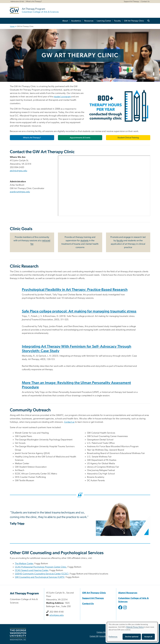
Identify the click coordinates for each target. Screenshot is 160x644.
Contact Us (145, 2)
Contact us (69, 422)
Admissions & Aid (17, 2)
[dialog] (132, 632)
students (84, 241)
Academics (76, 21)
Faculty (118, 21)
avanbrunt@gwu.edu (20, 192)
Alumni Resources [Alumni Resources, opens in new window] (128, 593)
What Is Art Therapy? (34, 2)
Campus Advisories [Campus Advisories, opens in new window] (104, 632)
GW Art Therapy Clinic (134, 21)
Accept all (148, 637)
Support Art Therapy (131, 2)
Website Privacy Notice (135, 627)
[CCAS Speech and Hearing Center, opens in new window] (32, 570)
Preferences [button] (113, 637)
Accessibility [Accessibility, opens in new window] (104, 636)
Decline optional (132, 637)
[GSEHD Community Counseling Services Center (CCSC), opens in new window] (42, 574)
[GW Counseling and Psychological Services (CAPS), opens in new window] (40, 577)
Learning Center (104, 21)
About (65, 21)
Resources (89, 21)
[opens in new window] (121, 609)
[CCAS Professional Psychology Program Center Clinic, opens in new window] (41, 567)
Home (12, 26)
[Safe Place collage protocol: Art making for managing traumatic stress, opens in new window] (79, 311)
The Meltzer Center (24, 564)
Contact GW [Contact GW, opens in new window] (94, 636)
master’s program (62, 97)
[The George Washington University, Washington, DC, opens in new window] (18, 634)
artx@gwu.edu (57, 615)
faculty (120, 241)
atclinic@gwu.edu (19, 171)
